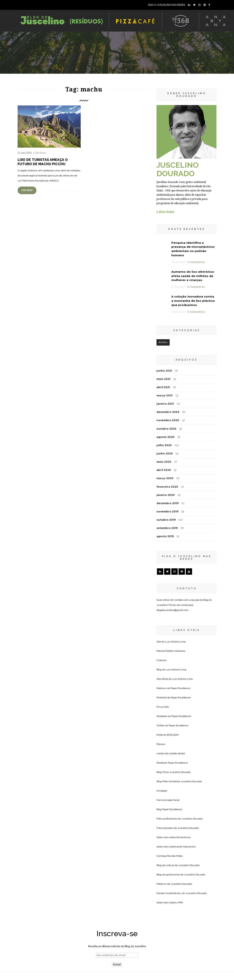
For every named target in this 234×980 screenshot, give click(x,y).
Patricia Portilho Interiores (171, 651)
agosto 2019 (165, 536)
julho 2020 (164, 445)
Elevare (161, 744)
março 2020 (165, 478)
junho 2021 (164, 371)
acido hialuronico (186, 847)
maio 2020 (164, 462)
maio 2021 (163, 379)
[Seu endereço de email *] (117, 955)
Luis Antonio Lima (175, 642)
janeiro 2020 (166, 495)
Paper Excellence (180, 688)
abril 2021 (163, 387)
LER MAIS (27, 190)
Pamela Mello (175, 856)
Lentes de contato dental (171, 753)
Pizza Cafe (163, 707)
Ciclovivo (161, 660)
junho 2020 (165, 453)
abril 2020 (164, 470)
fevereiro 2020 (167, 487)
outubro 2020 (166, 429)
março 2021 (165, 395)
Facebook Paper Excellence (172, 763)
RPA (181, 902)
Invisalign (162, 791)
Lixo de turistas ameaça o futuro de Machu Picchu (43, 162)
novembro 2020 (168, 420)
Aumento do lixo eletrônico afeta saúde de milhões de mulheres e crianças (193, 276)
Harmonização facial (168, 800)
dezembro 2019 (168, 503)
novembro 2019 (167, 511)
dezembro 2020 (168, 412)
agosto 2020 (165, 437)
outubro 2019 (166, 520)
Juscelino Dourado (180, 772)
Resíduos (41, 153)
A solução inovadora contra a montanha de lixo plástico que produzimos (193, 301)
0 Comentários (196, 262)
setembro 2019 (167, 528)
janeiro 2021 (165, 404)
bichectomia (183, 837)
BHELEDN (173, 735)
